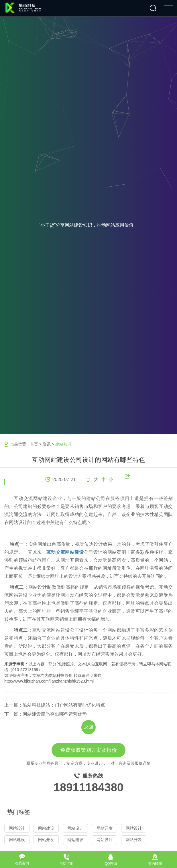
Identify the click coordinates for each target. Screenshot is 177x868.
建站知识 (63, 444)
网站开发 (105, 828)
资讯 (47, 444)
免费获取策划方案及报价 (88, 750)
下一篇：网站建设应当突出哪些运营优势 (46, 714)
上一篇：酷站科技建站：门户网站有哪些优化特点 (55, 705)
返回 (88, 727)
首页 (34, 444)
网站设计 (17, 828)
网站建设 (46, 828)
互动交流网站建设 (65, 552)
